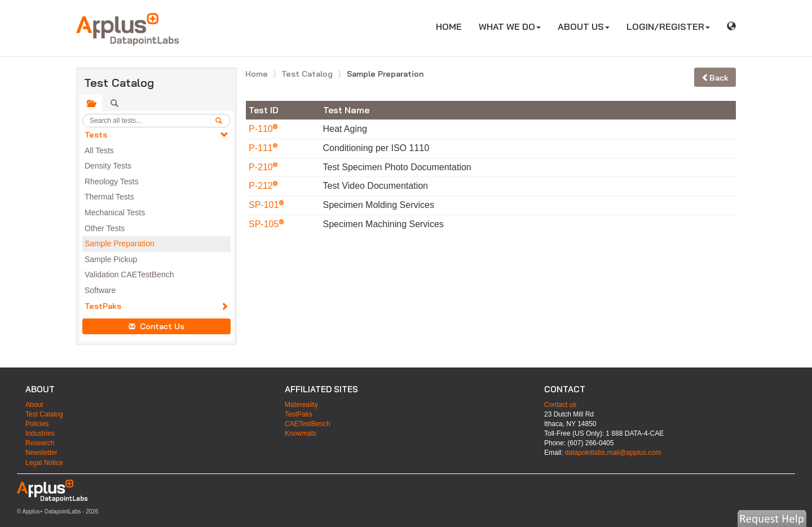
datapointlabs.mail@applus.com (613, 453)
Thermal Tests (109, 197)
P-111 (262, 148)
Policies (37, 424)
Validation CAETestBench (129, 274)
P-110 (262, 129)
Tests (96, 135)
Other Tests (105, 228)
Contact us (560, 405)
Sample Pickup (111, 259)
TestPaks (103, 306)
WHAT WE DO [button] (510, 26)
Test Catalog (308, 74)
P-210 (262, 167)
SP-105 (265, 224)
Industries (40, 433)
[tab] (91, 103)
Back (715, 78)
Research (40, 443)
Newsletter (41, 453)
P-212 (262, 186)
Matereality (301, 405)
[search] (223, 121)
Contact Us (156, 326)
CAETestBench (308, 424)
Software (100, 290)
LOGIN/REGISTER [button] (668, 26)
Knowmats (301, 433)
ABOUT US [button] (584, 26)
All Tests (99, 150)
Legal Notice (44, 463)
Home (258, 74)
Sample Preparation (120, 243)
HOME (453, 26)
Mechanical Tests (115, 212)
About (34, 405)
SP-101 (265, 205)
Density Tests (108, 166)
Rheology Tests (111, 181)
